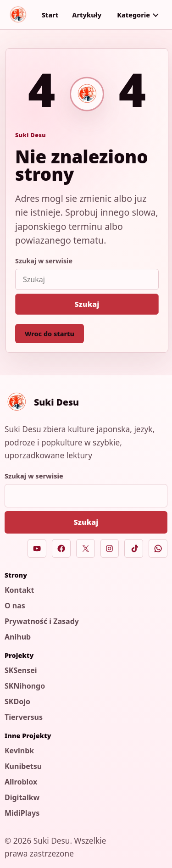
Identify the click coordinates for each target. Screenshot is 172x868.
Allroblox (21, 782)
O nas (15, 606)
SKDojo (17, 701)
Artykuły (87, 15)
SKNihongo (25, 686)
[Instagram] (110, 548)
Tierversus (24, 717)
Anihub (18, 637)
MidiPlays (22, 813)
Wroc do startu (50, 334)
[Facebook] (61, 548)
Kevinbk (19, 751)
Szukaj (87, 304)
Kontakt (19, 590)
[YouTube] (37, 548)
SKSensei (21, 670)
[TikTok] (134, 548)
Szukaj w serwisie (44, 261)
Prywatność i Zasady (42, 621)
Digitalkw (22, 797)
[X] (86, 548)
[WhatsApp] (158, 548)
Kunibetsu (23, 766)
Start (50, 15)
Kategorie (133, 15)
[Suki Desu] (18, 15)
